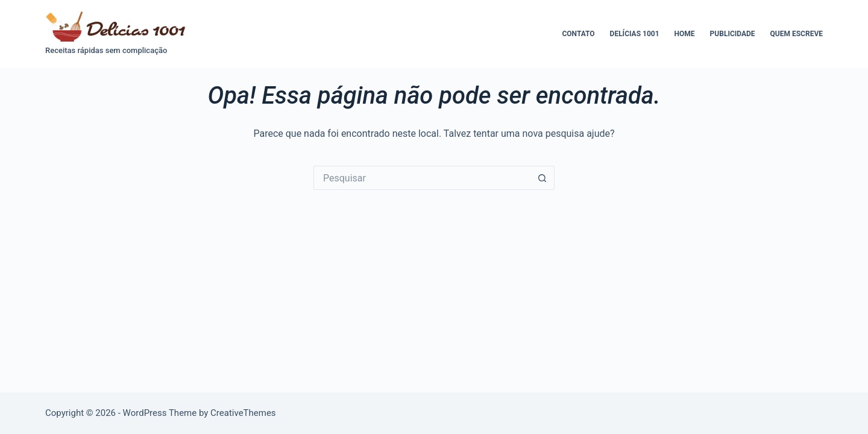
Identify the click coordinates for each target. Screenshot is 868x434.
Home (685, 34)
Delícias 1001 (635, 34)
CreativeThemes (243, 413)
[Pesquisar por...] (422, 178)
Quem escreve (797, 34)
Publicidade (733, 34)
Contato (578, 34)
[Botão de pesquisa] (542, 178)
